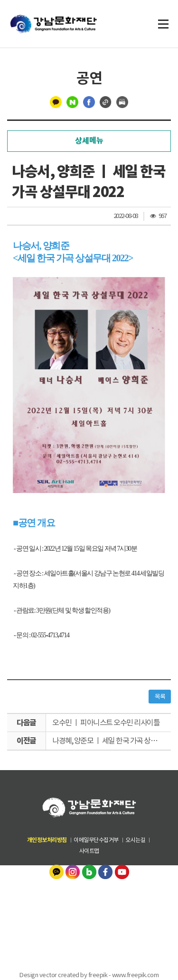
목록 (160, 697)
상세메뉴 (89, 141)
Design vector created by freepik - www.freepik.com (89, 975)
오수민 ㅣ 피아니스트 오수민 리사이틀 (106, 723)
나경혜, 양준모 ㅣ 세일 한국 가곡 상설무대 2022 (112, 741)
